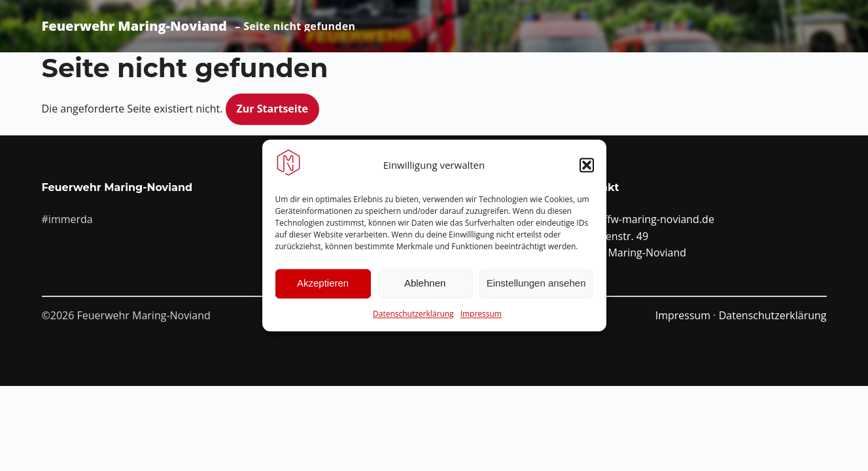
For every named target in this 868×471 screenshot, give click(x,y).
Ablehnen (425, 284)
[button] (587, 165)
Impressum (481, 314)
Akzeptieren (323, 284)
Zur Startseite (273, 109)
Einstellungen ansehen (536, 284)
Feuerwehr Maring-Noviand (134, 26)
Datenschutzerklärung (413, 314)
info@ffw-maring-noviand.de (645, 219)
